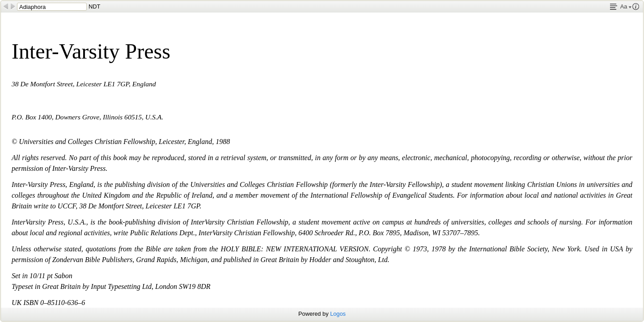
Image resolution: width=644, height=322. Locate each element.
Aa (626, 6)
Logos (338, 314)
